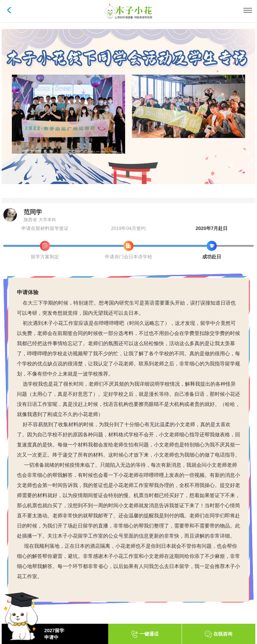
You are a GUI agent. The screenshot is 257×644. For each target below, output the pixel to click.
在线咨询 (218, 634)
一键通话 (145, 634)
